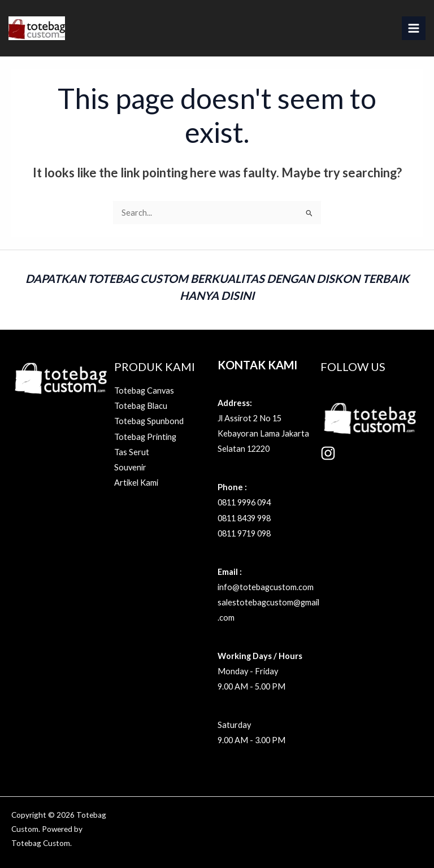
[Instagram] (328, 453)
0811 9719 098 (244, 533)
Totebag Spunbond (149, 421)
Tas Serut (132, 452)
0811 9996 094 (244, 502)
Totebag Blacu (141, 406)
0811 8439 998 (244, 518)
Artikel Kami (136, 483)
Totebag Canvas (144, 391)
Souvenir (130, 467)
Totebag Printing (145, 437)
